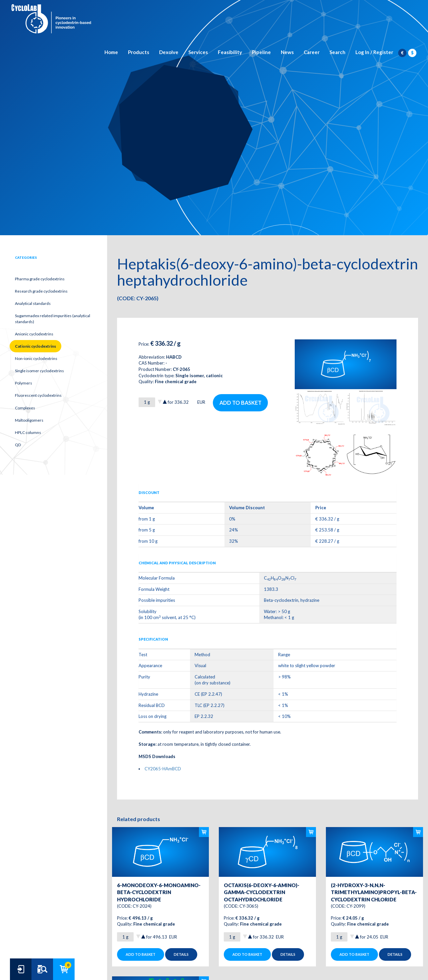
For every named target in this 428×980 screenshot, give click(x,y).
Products (139, 52)
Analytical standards (33, 303)
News (287, 52)
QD (18, 445)
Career (312, 52)
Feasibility (230, 52)
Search (337, 52)
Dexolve (169, 52)
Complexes (25, 408)
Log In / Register (374, 52)
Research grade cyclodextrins (41, 291)
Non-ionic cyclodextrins (36, 358)
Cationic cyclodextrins (35, 346)
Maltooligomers (29, 420)
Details (181, 954)
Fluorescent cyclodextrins (38, 395)
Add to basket (241, 403)
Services (198, 52)
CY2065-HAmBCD (163, 769)
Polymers (24, 383)
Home (111, 52)
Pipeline (261, 52)
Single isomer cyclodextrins (39, 371)
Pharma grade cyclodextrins (40, 279)
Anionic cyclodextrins (34, 334)
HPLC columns (28, 432)
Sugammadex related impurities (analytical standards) (53, 318)
